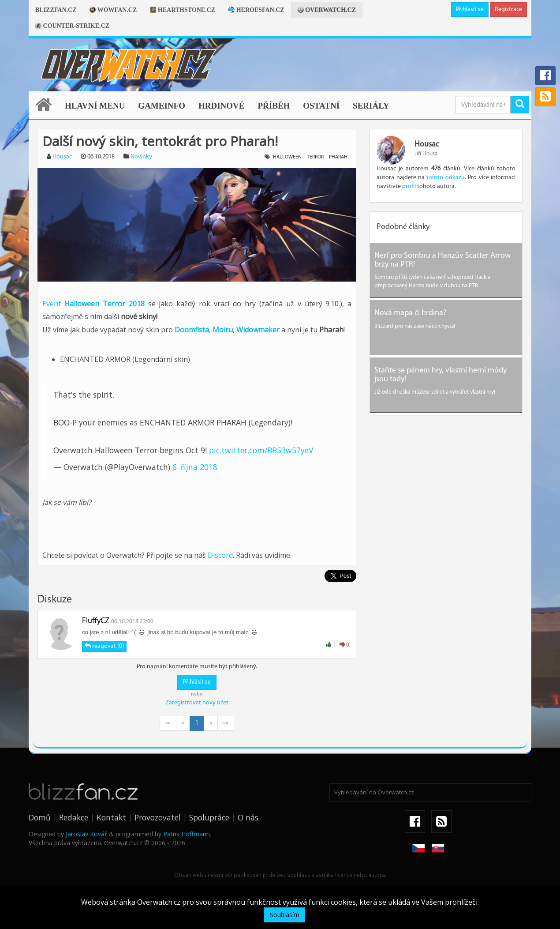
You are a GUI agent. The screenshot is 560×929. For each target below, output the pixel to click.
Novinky (141, 157)
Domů (40, 817)
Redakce (74, 817)
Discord (220, 555)
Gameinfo (162, 106)
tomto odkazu (445, 178)
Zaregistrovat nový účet (197, 703)
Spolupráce (209, 817)
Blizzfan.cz (56, 10)
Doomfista (192, 330)
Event (93, 304)
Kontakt (111, 817)
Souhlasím (285, 915)
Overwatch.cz (327, 10)
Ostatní (321, 106)
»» (226, 723)
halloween (287, 157)
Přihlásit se (470, 9)
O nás (248, 817)
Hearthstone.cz (183, 10)
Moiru (223, 330)
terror (315, 157)
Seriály (371, 106)
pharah (338, 157)
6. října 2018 (195, 467)
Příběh (274, 106)
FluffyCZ (96, 621)
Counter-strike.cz (72, 26)
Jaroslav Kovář (86, 834)
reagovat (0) (104, 646)
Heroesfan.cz (256, 10)
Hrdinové (222, 106)
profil (409, 186)
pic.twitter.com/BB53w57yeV (261, 450)
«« (168, 723)
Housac (62, 157)
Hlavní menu (95, 106)
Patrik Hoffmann (187, 834)
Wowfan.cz (113, 10)
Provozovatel (158, 817)
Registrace (508, 9)
